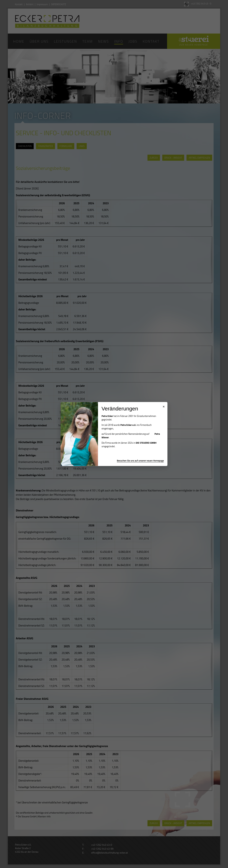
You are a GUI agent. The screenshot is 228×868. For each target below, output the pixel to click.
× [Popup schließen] (164, 406)
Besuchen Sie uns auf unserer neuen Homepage (140, 461)
